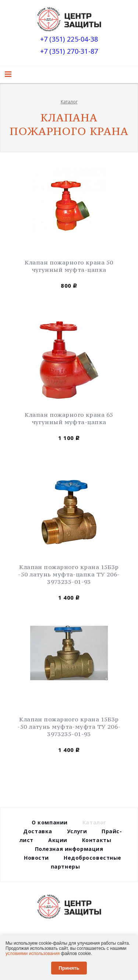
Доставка (38, 831)
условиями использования (33, 954)
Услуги (77, 831)
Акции (58, 840)
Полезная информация (69, 849)
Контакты (97, 840)
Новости (36, 858)
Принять (69, 968)
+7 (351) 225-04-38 (69, 40)
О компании (50, 822)
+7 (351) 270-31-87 (69, 52)
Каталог (69, 102)
